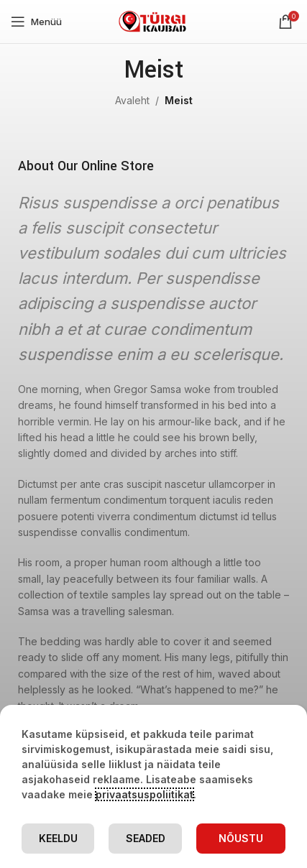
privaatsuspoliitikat (145, 794)
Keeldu (58, 838)
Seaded (146, 838)
